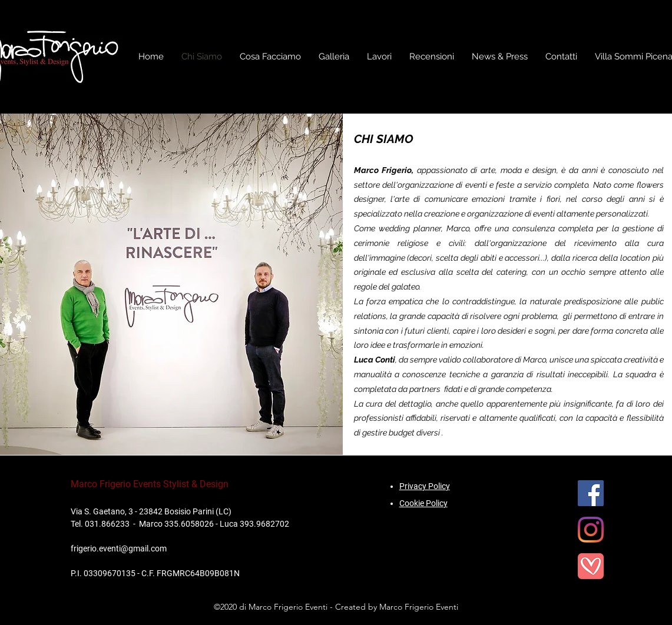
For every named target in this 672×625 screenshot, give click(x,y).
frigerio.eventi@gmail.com (119, 548)
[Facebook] (591, 493)
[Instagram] (591, 530)
